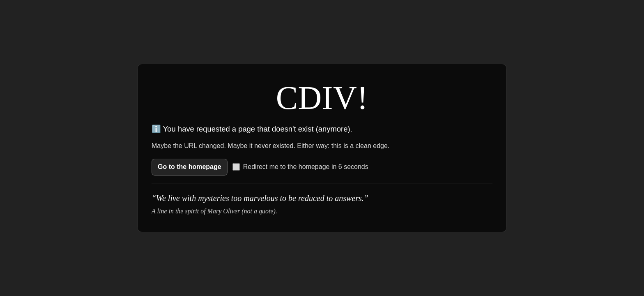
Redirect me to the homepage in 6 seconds (300, 167)
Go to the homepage (190, 167)
